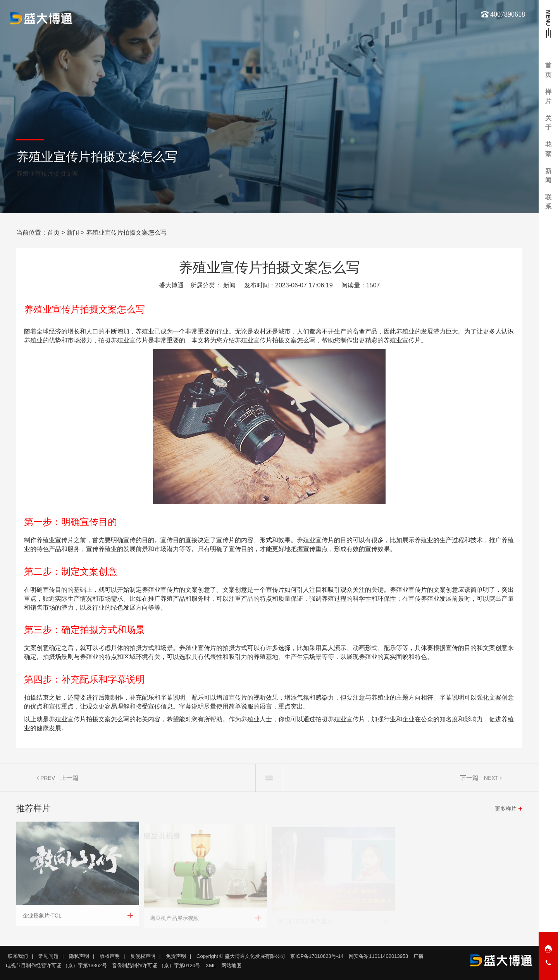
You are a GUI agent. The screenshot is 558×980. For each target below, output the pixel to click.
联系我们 (18, 956)
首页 (53, 232)
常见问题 (48, 956)
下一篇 (469, 780)
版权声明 (110, 956)
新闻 (73, 232)
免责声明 (176, 956)
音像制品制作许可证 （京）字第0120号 (156, 965)
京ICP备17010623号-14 (317, 956)
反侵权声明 (143, 956)
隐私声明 (79, 956)
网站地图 (231, 965)
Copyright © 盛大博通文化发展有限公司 (241, 956)
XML (211, 965)
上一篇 (69, 780)
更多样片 (506, 811)
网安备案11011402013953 (378, 956)
